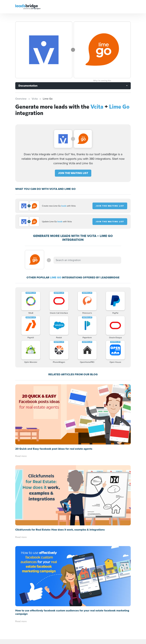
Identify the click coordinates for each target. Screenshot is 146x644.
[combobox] (87, 260)
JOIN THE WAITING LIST (73, 173)
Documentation (28, 86)
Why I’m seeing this (102, 81)
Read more (21, 456)
